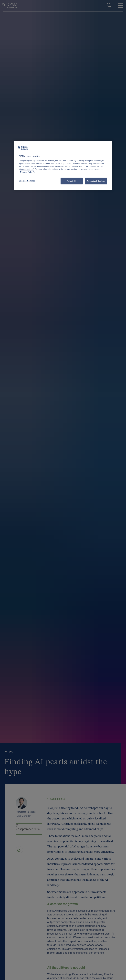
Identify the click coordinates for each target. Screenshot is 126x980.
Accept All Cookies (96, 181)
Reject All (72, 181)
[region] (63, 165)
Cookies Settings (27, 181)
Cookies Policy (27, 172)
